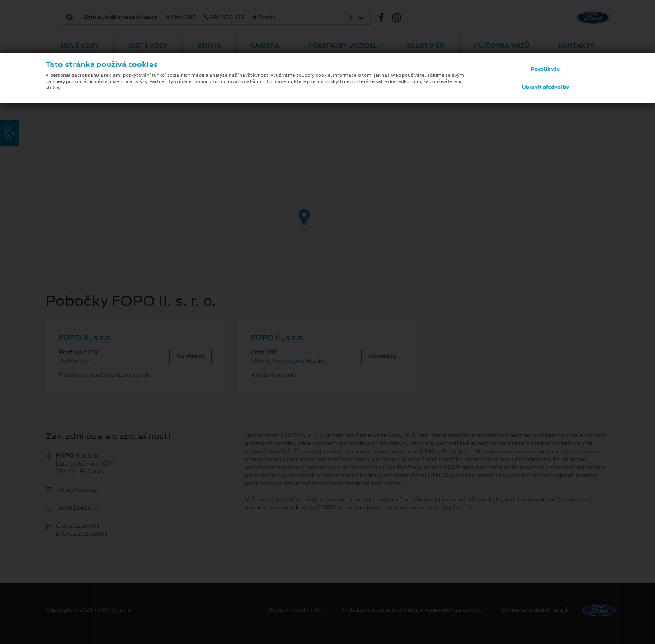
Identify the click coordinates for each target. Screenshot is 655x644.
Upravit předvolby (545, 87)
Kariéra (265, 46)
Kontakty (576, 46)
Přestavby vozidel (343, 46)
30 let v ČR (425, 46)
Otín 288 (179, 18)
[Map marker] (304, 218)
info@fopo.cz (77, 490)
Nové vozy (80, 46)
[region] (327, 161)
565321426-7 (77, 508)
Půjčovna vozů (501, 46)
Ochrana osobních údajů (535, 610)
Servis (209, 46)
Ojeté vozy (148, 46)
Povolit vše (545, 69)
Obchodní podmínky (294, 610)
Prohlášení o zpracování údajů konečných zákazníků (412, 610)
